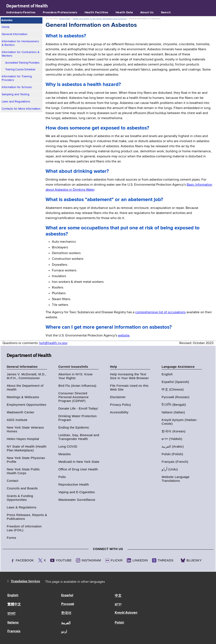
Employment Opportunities (27, 405)
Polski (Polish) (172, 454)
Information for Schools (17, 87)
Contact (13, 481)
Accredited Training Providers (22, 63)
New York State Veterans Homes (25, 429)
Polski (119, 623)
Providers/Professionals (60, 12)
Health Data (124, 12)
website (124, 336)
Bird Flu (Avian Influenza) (77, 386)
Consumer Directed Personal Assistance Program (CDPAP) (74, 397)
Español (67, 595)
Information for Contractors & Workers (21, 54)
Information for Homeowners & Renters (20, 43)
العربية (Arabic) (173, 446)
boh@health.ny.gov (53, 343)
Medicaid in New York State (79, 462)
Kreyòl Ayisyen (126, 613)
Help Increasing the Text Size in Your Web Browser (130, 376)
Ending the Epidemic (74, 427)
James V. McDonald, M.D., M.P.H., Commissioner (27, 376)
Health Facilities (97, 12)
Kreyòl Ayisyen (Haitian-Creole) (180, 422)
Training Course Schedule (20, 70)
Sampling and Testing (16, 94)
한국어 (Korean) (173, 431)
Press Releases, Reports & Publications (27, 517)
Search (166, 12)
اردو (64, 632)
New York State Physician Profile (26, 460)
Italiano (13, 623)
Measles (65, 454)
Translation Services (25, 581)
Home (6, 27)
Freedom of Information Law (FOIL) (24, 528)
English (167, 374)
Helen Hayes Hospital (23, 439)
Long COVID (68, 446)
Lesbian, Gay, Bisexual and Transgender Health (79, 437)
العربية (66, 623)
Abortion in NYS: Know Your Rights (76, 376)
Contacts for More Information (21, 109)
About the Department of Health (25, 387)
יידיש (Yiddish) (172, 439)
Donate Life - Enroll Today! (78, 408)
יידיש (118, 605)
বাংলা (11, 614)
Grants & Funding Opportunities (20, 498)
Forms (11, 538)
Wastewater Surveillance (77, 500)
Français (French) (175, 462)
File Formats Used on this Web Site (129, 387)
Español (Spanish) (175, 382)
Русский (68, 604)
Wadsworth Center (21, 412)
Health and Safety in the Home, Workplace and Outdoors (100, 19)
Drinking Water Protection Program (78, 418)
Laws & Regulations (22, 507)
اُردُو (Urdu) (170, 469)
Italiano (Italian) (173, 412)
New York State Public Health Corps (23, 471)
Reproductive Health (74, 484)
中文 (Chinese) (173, 389)
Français (14, 631)
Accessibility (119, 412)
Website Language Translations (175, 479)
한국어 (66, 613)
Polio (62, 477)
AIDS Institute (17, 420)
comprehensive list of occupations (160, 312)
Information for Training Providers (17, 78)
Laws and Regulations (16, 102)
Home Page (65, 19)
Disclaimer (118, 397)
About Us (147, 12)
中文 (118, 596)
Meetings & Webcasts (23, 397)
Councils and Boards (22, 488)
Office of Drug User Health (78, 469)
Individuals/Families (21, 12)
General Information (15, 34)
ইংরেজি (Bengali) (174, 405)
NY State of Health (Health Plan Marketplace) (27, 448)
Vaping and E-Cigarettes (77, 492)
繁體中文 (14, 605)
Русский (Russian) (175, 397)
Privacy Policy (121, 405)
